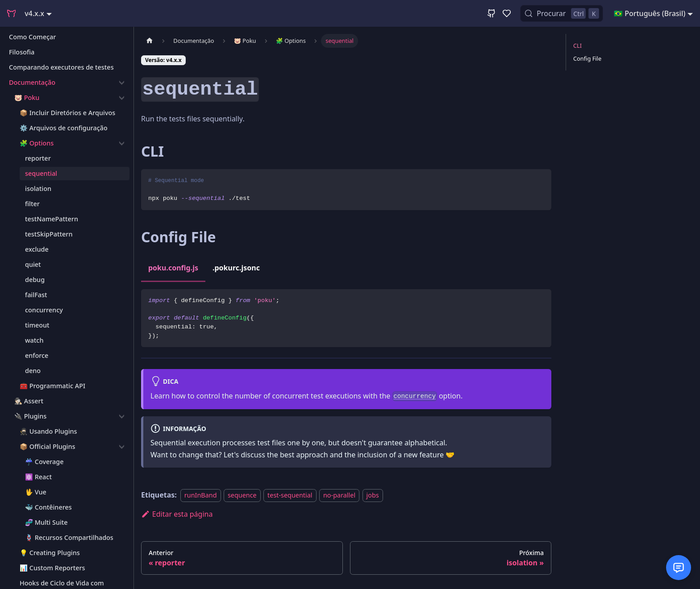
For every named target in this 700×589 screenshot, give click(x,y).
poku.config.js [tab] (173, 268)
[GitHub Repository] (492, 13)
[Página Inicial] (150, 41)
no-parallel (339, 495)
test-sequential (290, 495)
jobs (373, 495)
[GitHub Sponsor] (507, 13)
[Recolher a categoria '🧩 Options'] (122, 143)
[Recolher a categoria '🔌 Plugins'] (122, 416)
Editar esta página (177, 514)
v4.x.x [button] (34, 13)
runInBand (201, 495)
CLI (577, 46)
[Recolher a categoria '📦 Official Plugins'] (122, 447)
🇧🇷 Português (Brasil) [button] (650, 13)
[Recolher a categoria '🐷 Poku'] (122, 98)
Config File (587, 58)
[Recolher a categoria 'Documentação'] (122, 83)
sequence (242, 495)
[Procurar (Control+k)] (562, 13)
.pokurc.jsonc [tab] (236, 268)
